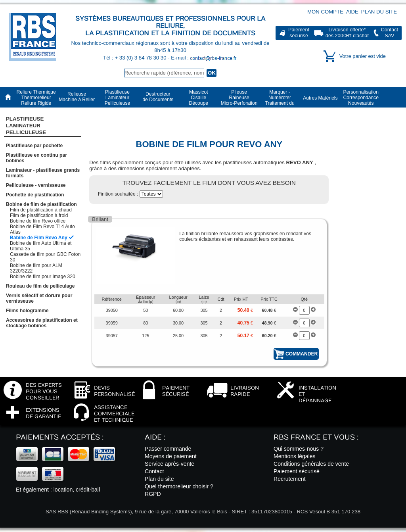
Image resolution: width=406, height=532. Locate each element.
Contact (154, 471)
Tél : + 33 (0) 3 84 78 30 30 (135, 58)
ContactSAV (390, 33)
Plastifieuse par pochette (34, 146)
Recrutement (290, 479)
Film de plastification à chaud (41, 210)
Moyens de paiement (171, 456)
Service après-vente (169, 464)
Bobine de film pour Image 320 (43, 277)
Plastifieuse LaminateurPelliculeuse (26, 126)
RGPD (153, 494)
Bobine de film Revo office (38, 221)
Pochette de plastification (35, 195)
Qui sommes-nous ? (299, 449)
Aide (352, 12)
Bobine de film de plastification (41, 204)
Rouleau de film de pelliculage (40, 286)
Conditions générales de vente (311, 464)
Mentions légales (295, 456)
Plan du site (379, 12)
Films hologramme (27, 311)
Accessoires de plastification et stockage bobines (42, 323)
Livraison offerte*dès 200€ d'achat (347, 33)
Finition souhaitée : (119, 194)
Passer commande (168, 449)
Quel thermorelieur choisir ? (179, 486)
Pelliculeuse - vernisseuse (36, 185)
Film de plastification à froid (39, 215)
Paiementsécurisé (299, 33)
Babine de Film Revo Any (39, 238)
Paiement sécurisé (297, 471)
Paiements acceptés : (60, 437)
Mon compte (325, 12)
